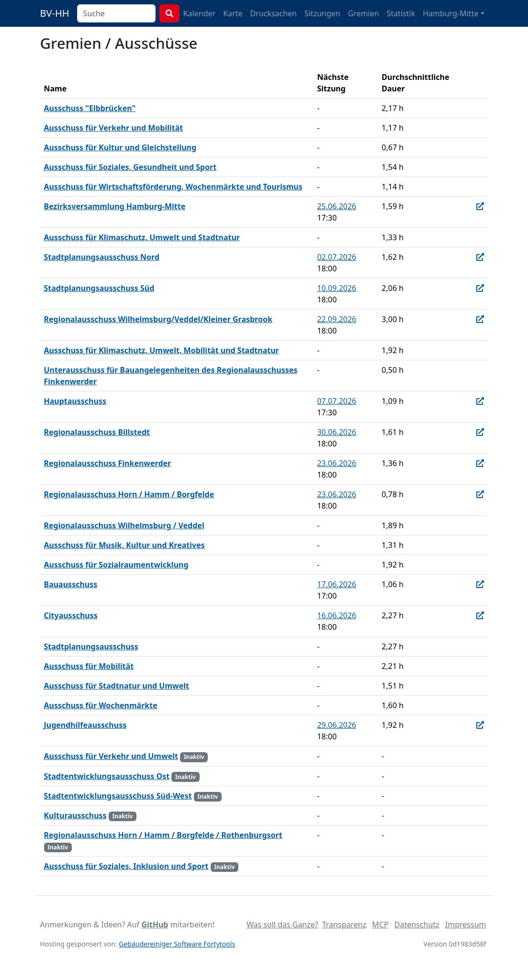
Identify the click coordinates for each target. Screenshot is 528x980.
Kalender (199, 13)
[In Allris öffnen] (480, 206)
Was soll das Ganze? (282, 924)
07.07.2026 (337, 401)
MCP (380, 924)
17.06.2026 (337, 584)
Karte (233, 13)
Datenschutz (417, 924)
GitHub (155, 924)
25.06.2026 (337, 206)
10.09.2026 (337, 288)
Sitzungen (322, 13)
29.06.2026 (337, 725)
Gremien (364, 13)
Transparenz (344, 924)
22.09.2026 (337, 319)
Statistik (401, 13)
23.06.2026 (337, 463)
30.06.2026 (337, 432)
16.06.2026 (337, 615)
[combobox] (116, 13)
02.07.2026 (337, 257)
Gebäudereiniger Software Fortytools (177, 944)
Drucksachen (273, 13)
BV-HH (55, 13)
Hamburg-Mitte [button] (450, 13)
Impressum (466, 924)
